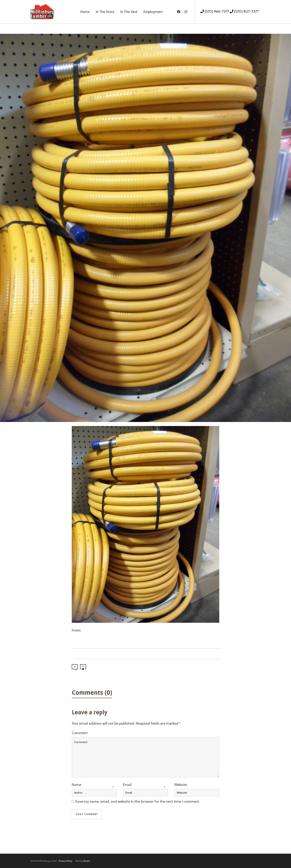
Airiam (87, 861)
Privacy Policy (65, 861)
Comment (80, 733)
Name (76, 785)
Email (127, 785)
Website (181, 785)
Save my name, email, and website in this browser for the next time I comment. (138, 801)
